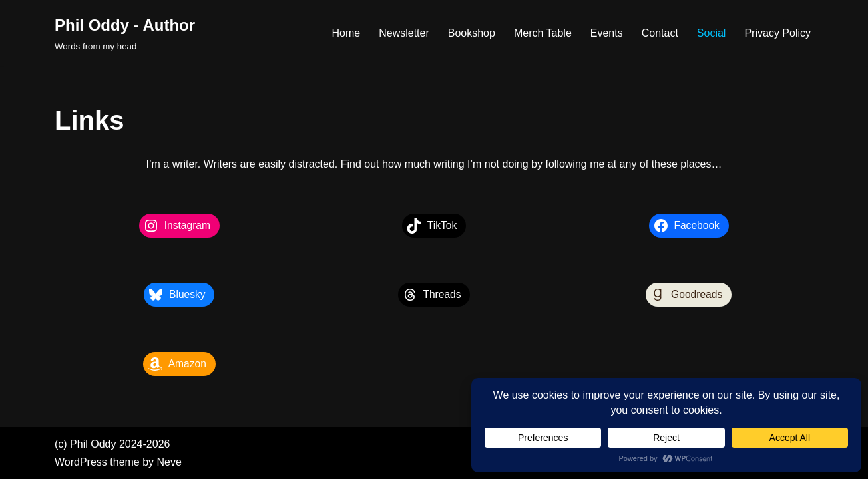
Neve (169, 462)
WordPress (81, 462)
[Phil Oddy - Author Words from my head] (125, 33)
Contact (660, 33)
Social (712, 33)
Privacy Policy (777, 33)
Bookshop (472, 33)
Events (607, 33)
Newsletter (404, 33)
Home (346, 33)
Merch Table (543, 33)
